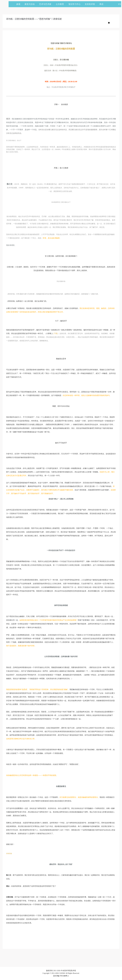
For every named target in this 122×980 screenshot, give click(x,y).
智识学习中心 (75, 4)
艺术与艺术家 (46, 4)
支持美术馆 (91, 4)
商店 (102, 4)
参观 (18, 4)
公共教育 (61, 4)
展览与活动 (31, 4)
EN (120, 4)
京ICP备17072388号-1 (61, 976)
